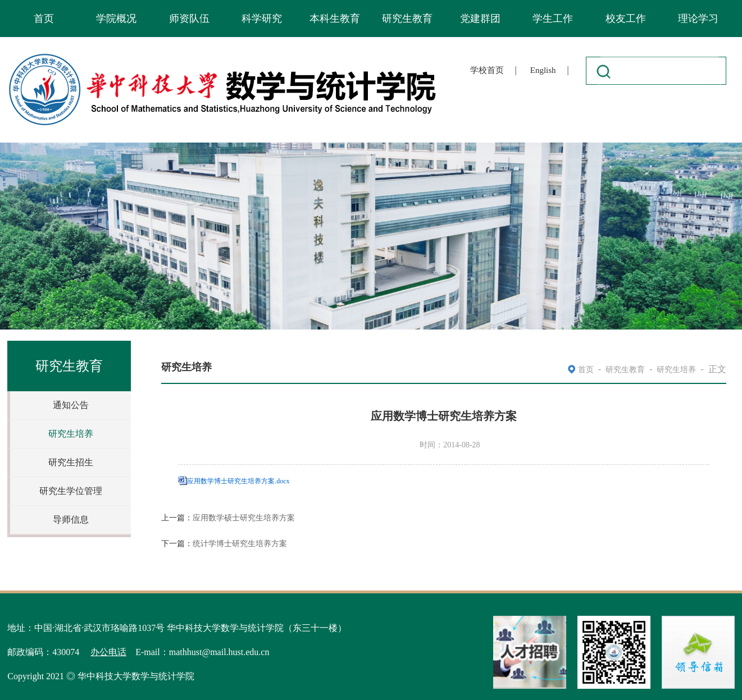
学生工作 (553, 19)
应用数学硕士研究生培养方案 (244, 518)
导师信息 (71, 520)
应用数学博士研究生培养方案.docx (238, 481)
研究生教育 (407, 19)
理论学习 (698, 19)
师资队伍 (189, 19)
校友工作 (626, 19)
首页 (44, 19)
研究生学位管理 (71, 491)
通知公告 (71, 405)
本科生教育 (335, 19)
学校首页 (487, 70)
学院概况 (116, 19)
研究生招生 (71, 462)
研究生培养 (71, 434)
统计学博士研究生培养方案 (240, 544)
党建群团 (480, 19)
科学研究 (262, 19)
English (543, 70)
